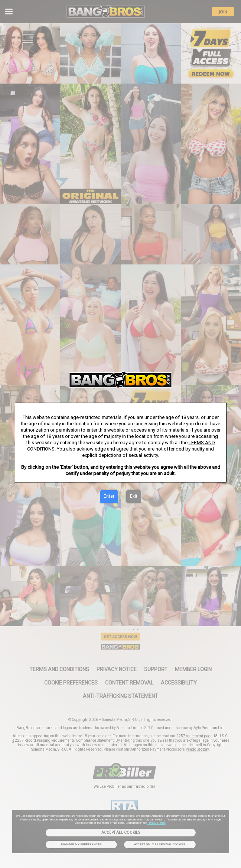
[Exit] (134, 497)
